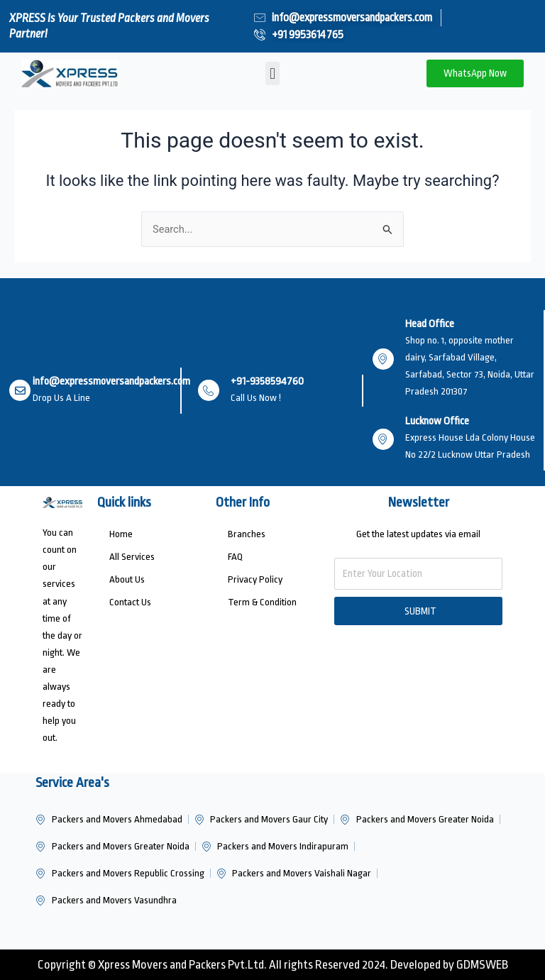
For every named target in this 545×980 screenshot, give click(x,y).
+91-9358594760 (267, 381)
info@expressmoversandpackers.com (111, 381)
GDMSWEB (482, 965)
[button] (272, 73)
